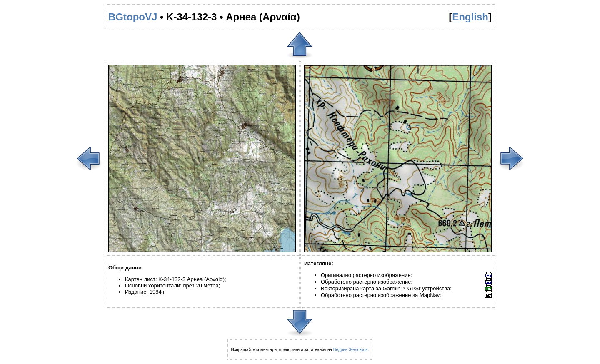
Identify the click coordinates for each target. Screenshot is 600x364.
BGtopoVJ (133, 17)
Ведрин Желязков (351, 350)
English (470, 17)
